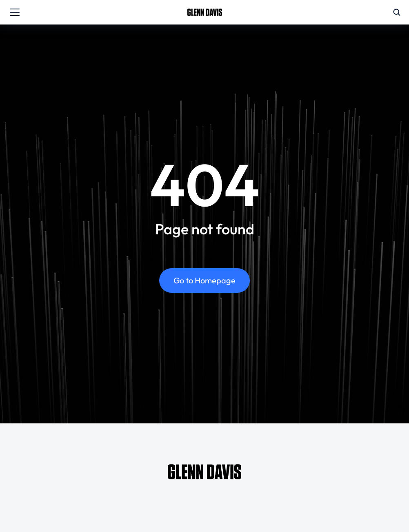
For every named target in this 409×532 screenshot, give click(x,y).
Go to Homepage (204, 280)
